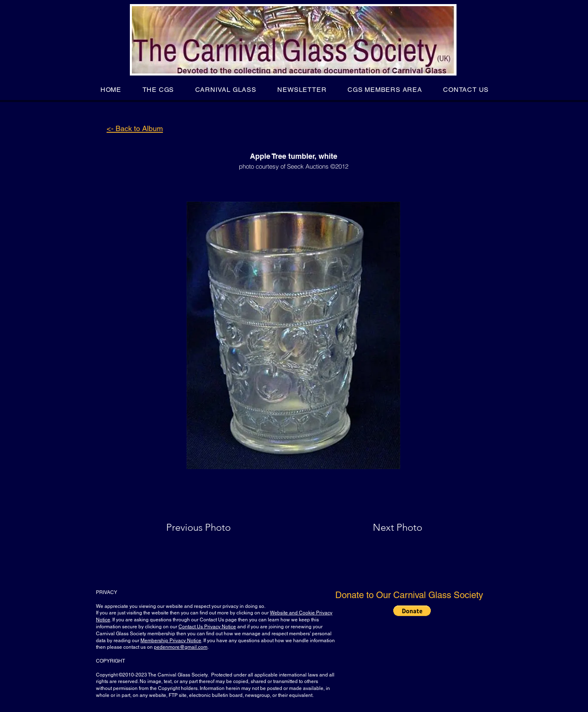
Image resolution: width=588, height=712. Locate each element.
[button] (158, 90)
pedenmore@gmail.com (181, 647)
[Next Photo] (381, 527)
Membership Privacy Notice (171, 641)
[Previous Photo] (210, 527)
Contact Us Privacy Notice (207, 627)
